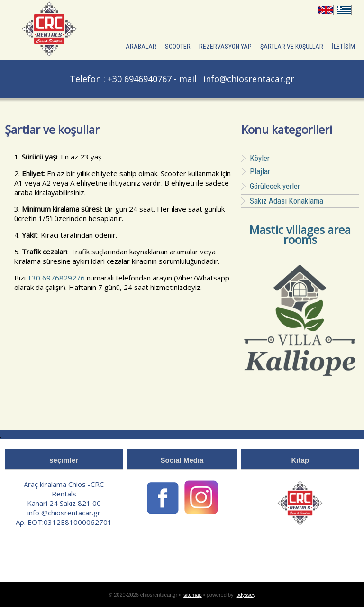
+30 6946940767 (140, 79)
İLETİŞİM (343, 47)
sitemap (193, 595)
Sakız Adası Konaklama (287, 201)
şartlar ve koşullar (292, 47)
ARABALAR (141, 47)
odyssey (246, 595)
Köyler (260, 158)
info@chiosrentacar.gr (249, 79)
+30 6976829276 (56, 278)
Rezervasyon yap (225, 47)
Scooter (178, 47)
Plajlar (260, 171)
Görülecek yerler (271, 186)
